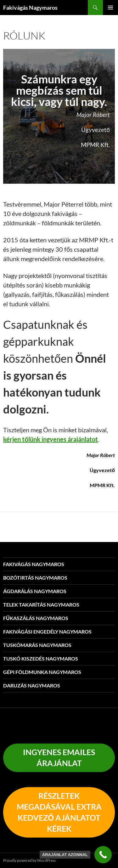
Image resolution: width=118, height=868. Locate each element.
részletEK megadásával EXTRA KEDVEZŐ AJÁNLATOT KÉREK (59, 812)
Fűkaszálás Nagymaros (36, 618)
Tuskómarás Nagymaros (37, 645)
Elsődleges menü (110, 8)
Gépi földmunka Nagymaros (42, 672)
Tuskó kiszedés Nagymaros (41, 658)
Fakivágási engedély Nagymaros (47, 631)
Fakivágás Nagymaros (30, 8)
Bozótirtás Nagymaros (35, 578)
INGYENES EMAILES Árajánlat (59, 758)
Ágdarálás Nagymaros (35, 591)
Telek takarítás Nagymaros (41, 605)
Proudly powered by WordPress (29, 860)
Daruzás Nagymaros (32, 685)
